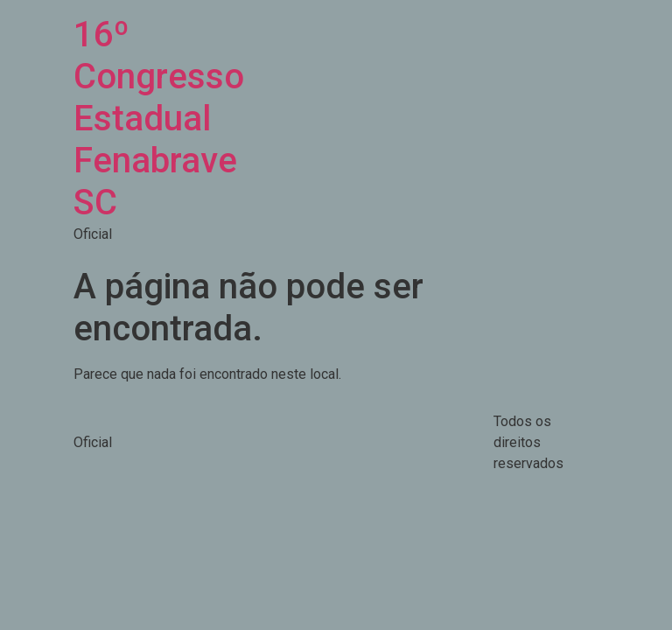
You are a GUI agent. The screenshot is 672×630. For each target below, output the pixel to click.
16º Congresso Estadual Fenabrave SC (159, 119)
